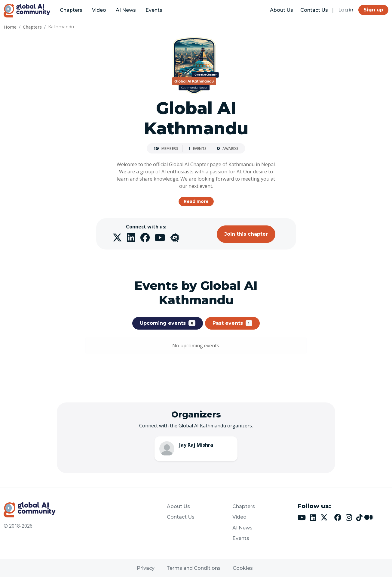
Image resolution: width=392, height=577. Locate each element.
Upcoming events (168, 323)
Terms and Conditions (194, 568)
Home (10, 27)
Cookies (243, 568)
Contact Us (314, 10)
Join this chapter (246, 234)
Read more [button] (196, 201)
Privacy (146, 568)
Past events (233, 323)
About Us (282, 10)
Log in (346, 10)
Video (99, 10)
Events (154, 10)
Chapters (71, 10)
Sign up (373, 10)
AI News (126, 10)
